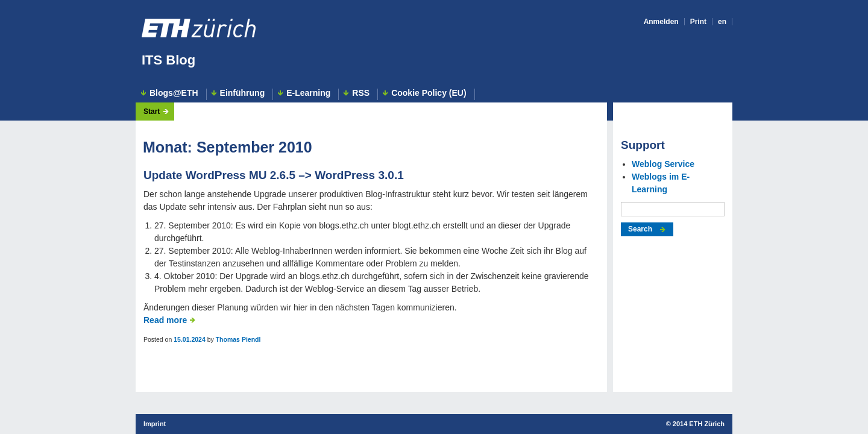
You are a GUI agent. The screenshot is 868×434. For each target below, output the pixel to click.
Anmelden (661, 22)
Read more (165, 320)
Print (698, 22)
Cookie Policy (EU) (429, 93)
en (722, 22)
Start (152, 112)
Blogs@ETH (174, 93)
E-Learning (308, 93)
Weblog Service (663, 164)
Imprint (155, 424)
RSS (361, 93)
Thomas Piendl (238, 339)
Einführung (243, 93)
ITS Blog (168, 60)
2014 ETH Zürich (699, 424)
